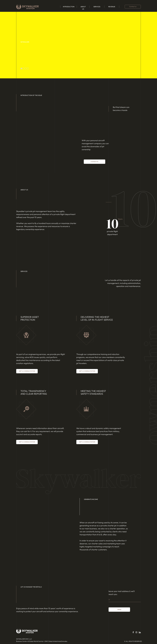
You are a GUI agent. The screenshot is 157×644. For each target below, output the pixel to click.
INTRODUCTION (69, 7)
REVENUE (112, 7)
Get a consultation (27, 371)
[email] (125, 599)
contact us (95, 162)
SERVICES (97, 7)
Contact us (133, 7)
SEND (119, 610)
